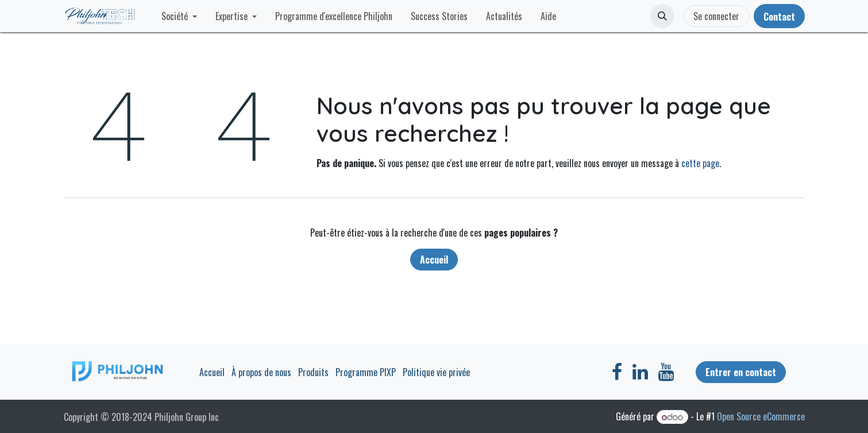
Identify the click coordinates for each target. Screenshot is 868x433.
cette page (700, 163)
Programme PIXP (366, 372)
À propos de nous (261, 372)
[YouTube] (666, 372)
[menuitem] (179, 16)
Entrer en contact (741, 372)
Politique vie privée (436, 372)
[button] (662, 16)
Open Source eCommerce (761, 416)
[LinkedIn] (640, 372)
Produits (313, 372)
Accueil (434, 260)
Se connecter (716, 16)
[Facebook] (617, 372)
